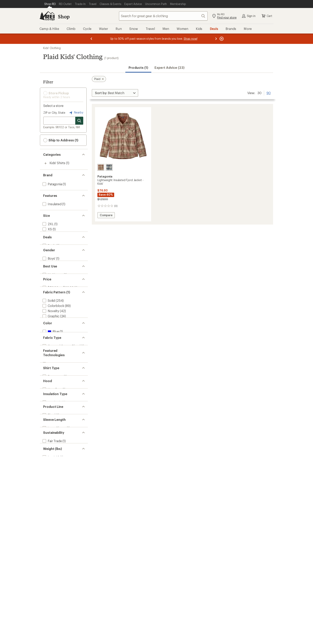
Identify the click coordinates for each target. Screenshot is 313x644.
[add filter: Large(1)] (49, 245)
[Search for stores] (79, 121)
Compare (107, 216)
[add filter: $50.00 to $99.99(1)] (58, 340)
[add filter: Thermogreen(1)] (55, 484)
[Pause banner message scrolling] (221, 39)
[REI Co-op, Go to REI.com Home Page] (47, 16)
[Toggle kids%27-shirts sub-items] (46, 163)
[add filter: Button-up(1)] (52, 504)
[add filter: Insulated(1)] (52, 204)
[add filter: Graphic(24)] (51, 375)
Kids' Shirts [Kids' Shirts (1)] (57, 163)
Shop (64, 16)
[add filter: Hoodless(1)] (52, 524)
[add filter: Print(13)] (48, 381)
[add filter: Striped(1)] (50, 407)
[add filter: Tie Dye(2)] (50, 396)
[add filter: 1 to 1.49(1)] (51, 634)
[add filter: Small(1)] (49, 234)
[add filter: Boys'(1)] (49, 290)
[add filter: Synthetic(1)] (52, 544)
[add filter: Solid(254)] (48, 360)
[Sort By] (115, 93)
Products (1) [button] (138, 68)
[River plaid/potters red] (101, 167)
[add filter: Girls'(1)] (48, 295)
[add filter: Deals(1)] (49, 270)
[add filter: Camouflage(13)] (54, 386)
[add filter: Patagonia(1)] (52, 184)
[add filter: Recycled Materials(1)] (58, 614)
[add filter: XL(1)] (47, 250)
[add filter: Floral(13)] (49, 391)
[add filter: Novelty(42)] (50, 370)
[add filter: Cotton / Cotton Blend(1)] (61, 459)
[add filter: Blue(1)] (50, 434)
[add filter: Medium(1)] (51, 239)
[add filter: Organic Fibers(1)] (55, 609)
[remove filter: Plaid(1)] (48, 401)
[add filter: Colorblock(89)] (53, 365)
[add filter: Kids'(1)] (48, 300)
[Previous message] (91, 39)
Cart (267, 16)
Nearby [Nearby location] (76, 113)
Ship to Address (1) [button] (61, 140)
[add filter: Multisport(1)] (52, 320)
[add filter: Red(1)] (50, 439)
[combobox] (163, 16)
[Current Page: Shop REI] (50, 4)
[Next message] (216, 39)
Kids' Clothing (52, 48)
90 (269, 93)
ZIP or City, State (54, 113)
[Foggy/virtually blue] (109, 167)
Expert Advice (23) (169, 68)
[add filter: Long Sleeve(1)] (54, 584)
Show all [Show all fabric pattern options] (49, 413)
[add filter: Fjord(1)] (49, 564)
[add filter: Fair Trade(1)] (52, 604)
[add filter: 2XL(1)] (48, 224)
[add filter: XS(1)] (47, 229)
